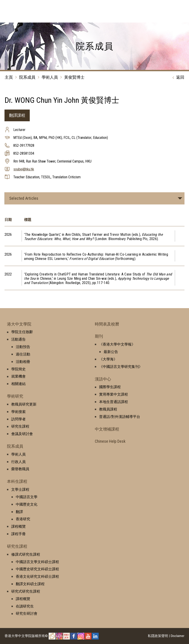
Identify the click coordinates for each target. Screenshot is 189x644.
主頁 (9, 77)
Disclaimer (178, 636)
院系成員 (27, 77)
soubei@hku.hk (24, 169)
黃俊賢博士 (74, 77)
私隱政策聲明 (158, 636)
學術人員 (50, 77)
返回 (177, 78)
